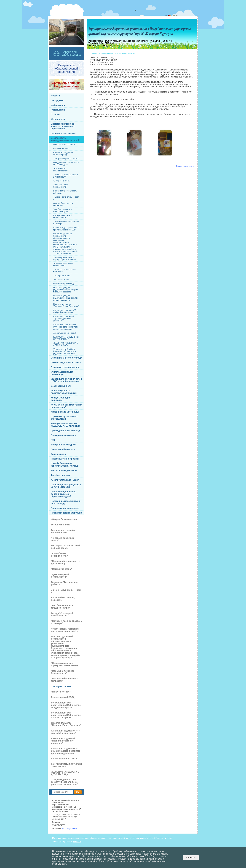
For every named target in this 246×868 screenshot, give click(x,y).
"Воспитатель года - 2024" (65, 480)
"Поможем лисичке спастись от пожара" (66, 223)
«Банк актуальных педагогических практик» (64, 392)
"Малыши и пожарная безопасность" (63, 265)
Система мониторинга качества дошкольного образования (63, 126)
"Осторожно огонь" (62, 181)
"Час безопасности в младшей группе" (63, 210)
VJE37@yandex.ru (70, 828)
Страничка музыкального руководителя (64, 418)
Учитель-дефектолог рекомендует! (62, 373)
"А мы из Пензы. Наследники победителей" (66, 406)
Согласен (191, 858)
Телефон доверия (60, 475)
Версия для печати (185, 166)
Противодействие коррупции (66, 513)
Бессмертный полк (61, 386)
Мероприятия (58, 119)
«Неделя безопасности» (64, 145)
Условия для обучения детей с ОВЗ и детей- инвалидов (66, 380)
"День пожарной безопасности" (61, 186)
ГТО (53, 440)
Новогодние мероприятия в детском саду (66, 502)
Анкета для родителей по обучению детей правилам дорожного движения (65, 327)
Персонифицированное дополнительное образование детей (63, 494)
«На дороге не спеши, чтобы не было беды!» (66, 164)
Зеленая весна (59, 454)
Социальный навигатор (64, 449)
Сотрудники (57, 100)
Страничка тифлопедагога (65, 367)
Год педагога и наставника (65, 508)
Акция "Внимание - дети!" (65, 333)
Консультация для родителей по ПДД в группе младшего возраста (66, 290)
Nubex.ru (77, 842)
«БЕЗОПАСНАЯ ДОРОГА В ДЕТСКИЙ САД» (66, 344)
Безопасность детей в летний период (63, 154)
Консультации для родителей (61, 399)
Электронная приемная (63, 435)
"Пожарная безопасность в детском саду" (65, 176)
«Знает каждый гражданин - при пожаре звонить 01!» (66, 229)
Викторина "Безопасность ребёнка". (65, 192)
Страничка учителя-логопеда (66, 358)
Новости (55, 96)
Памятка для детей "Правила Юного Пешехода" (66, 305)
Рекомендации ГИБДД (63, 284)
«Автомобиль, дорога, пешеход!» (63, 204)
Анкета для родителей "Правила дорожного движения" (63, 319)
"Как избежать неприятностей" (60, 170)
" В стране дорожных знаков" (66, 159)
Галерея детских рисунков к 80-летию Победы (66, 486)
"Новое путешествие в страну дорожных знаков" (65, 258)
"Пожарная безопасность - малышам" (65, 271)
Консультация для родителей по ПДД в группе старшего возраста (66, 298)
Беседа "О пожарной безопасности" (63, 217)
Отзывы (55, 115)
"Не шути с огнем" (61, 280)
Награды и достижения (63, 133)
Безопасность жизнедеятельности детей (65, 139)
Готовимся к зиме (61, 149)
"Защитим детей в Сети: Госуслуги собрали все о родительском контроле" (64, 351)
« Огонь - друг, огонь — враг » (66, 198)
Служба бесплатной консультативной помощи (65, 465)
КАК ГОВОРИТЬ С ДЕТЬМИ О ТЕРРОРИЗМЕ (66, 338)
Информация (58, 105)
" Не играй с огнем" (62, 276)
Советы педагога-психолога (66, 363)
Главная (94, 53)
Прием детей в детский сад (65, 431)
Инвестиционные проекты (65, 459)
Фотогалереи (58, 110)
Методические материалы (65, 412)
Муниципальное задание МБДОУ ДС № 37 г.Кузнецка (65, 425)
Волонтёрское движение (64, 471)
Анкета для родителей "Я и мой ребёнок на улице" (66, 311)
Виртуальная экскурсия (64, 445)
